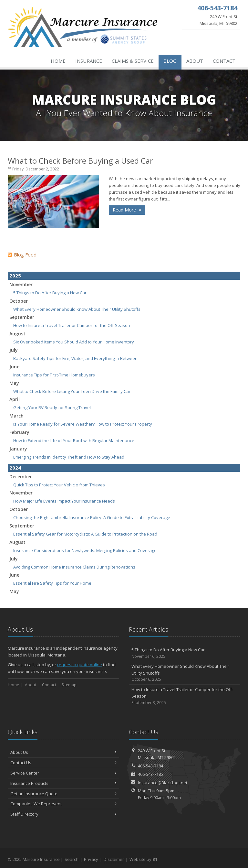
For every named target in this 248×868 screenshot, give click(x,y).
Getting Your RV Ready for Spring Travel (52, 407)
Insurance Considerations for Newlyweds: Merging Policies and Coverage (85, 550)
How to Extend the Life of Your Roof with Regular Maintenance (74, 440)
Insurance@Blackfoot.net (163, 783)
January (18, 449)
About (195, 61)
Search (72, 859)
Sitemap (69, 685)
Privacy (91, 859)
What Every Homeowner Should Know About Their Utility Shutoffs (77, 309)
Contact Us (63, 763)
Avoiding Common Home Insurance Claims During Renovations (74, 567)
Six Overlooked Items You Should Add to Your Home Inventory (74, 342)
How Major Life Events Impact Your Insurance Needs (64, 501)
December (21, 477)
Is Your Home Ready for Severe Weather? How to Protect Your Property (83, 424)
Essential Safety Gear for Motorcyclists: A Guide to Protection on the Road (85, 534)
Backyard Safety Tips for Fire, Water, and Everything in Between (75, 358)
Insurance (89, 61)
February (19, 432)
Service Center (63, 773)
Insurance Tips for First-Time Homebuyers (54, 375)
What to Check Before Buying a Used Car (80, 161)
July (14, 350)
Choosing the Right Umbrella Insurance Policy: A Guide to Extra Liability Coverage (92, 517)
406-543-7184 (150, 766)
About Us (63, 752)
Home (58, 61)
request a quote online (80, 665)
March (16, 416)
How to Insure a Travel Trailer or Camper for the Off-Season (72, 325)
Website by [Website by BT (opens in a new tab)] (144, 859)
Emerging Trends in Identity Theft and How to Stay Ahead (69, 457)
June (14, 367)
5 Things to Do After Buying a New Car (50, 293)
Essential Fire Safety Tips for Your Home (52, 583)
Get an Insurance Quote (63, 794)
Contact (224, 61)
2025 (15, 276)
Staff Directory (63, 814)
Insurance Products (63, 783)
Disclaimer (114, 859)
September (22, 317)
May (14, 383)
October (19, 301)
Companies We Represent (63, 804)
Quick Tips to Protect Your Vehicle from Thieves (59, 485)
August (17, 334)
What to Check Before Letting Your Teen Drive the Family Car (72, 391)
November (21, 284)
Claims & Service (133, 61)
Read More (127, 210)
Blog (170, 61)
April (15, 399)
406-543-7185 (150, 774)
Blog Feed (22, 255)
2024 (15, 468)
